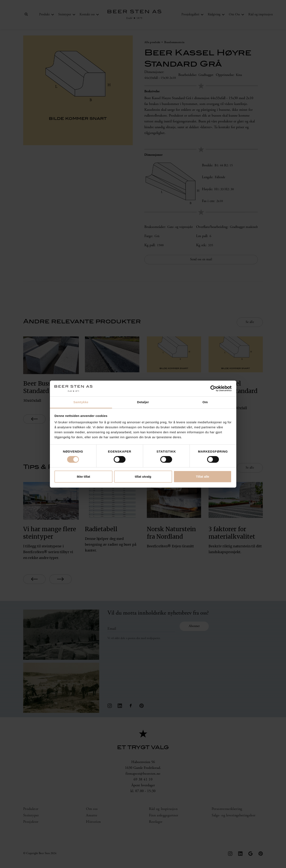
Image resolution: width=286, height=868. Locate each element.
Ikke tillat (83, 477)
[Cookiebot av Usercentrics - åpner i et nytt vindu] (213, 388)
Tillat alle (203, 477)
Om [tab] (205, 402)
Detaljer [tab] (143, 402)
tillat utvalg (143, 477)
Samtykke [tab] (81, 402)
